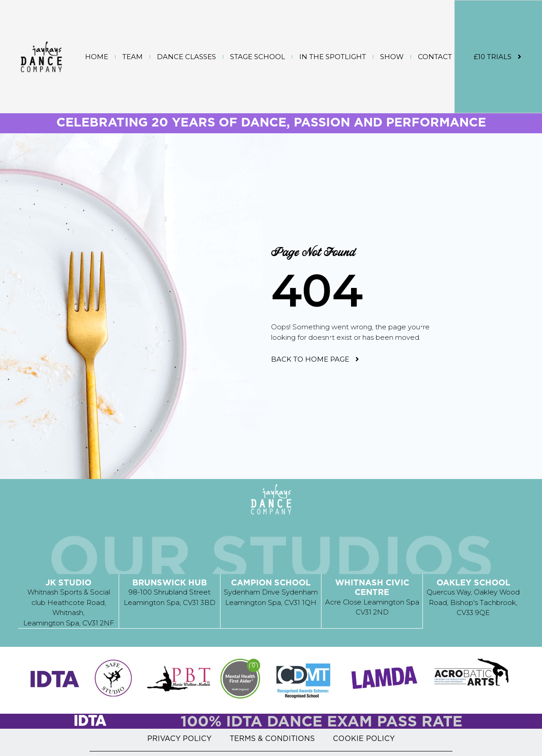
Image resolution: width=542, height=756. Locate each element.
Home (97, 57)
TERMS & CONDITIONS (272, 738)
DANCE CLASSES (186, 57)
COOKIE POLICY (364, 738)
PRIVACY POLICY (179, 738)
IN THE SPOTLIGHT (333, 57)
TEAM (133, 57)
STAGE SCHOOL (258, 57)
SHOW (392, 57)
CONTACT (435, 57)
